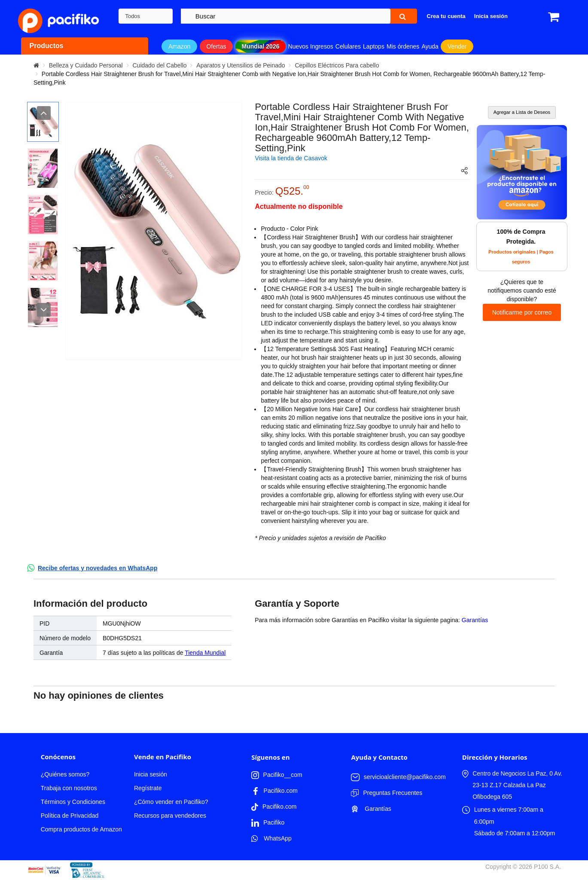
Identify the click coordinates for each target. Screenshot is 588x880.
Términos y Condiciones (73, 802)
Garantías (475, 620)
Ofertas (216, 46)
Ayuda (430, 46)
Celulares (348, 46)
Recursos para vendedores (170, 816)
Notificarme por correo (522, 312)
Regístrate (148, 788)
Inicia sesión (151, 774)
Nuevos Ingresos (311, 46)
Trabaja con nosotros (69, 788)
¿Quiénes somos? (65, 774)
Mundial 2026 (261, 46)
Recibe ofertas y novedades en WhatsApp (98, 568)
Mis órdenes (403, 46)
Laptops (374, 46)
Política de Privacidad (70, 816)
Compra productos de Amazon (81, 829)
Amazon (179, 46)
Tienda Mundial (205, 653)
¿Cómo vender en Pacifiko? (171, 802)
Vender (457, 46)
